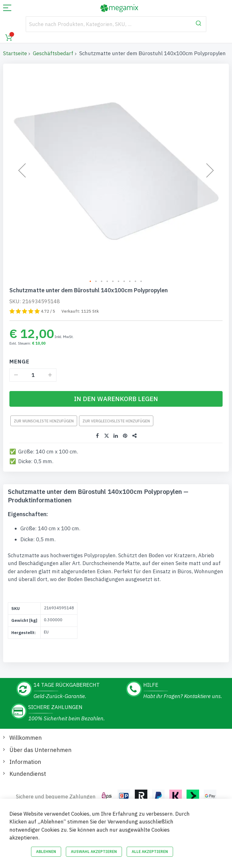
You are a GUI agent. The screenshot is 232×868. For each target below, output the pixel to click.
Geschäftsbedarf (53, 53)
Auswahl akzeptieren (94, 852)
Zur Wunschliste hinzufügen (44, 421)
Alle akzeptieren (150, 852)
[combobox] (116, 24)
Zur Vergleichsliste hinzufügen (116, 421)
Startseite (15, 53)
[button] (22, 170)
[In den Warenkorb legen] (116, 399)
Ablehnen (46, 852)
